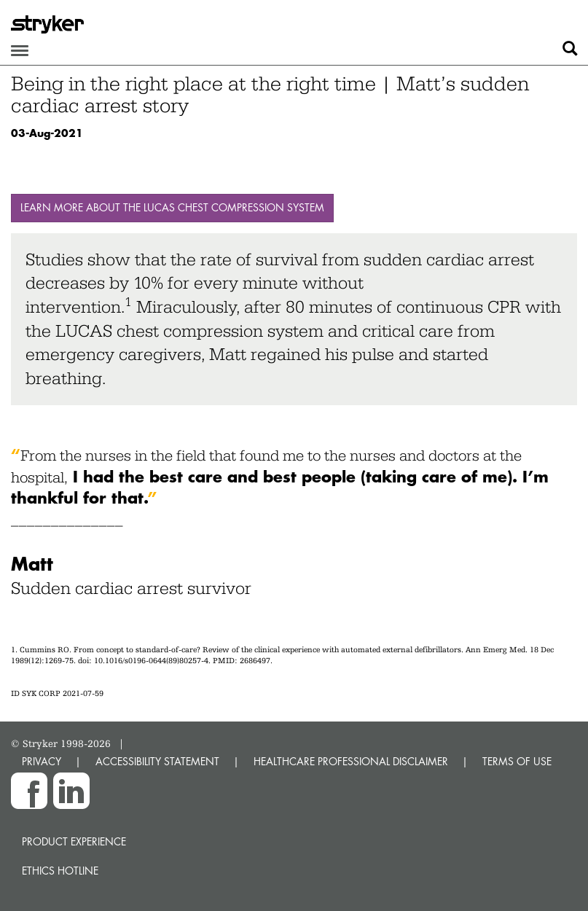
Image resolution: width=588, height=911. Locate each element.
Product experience (74, 841)
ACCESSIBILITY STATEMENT (157, 761)
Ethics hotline (60, 871)
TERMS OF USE (517, 761)
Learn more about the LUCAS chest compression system (172, 207)
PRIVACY (42, 761)
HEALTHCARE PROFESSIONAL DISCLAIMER (351, 761)
